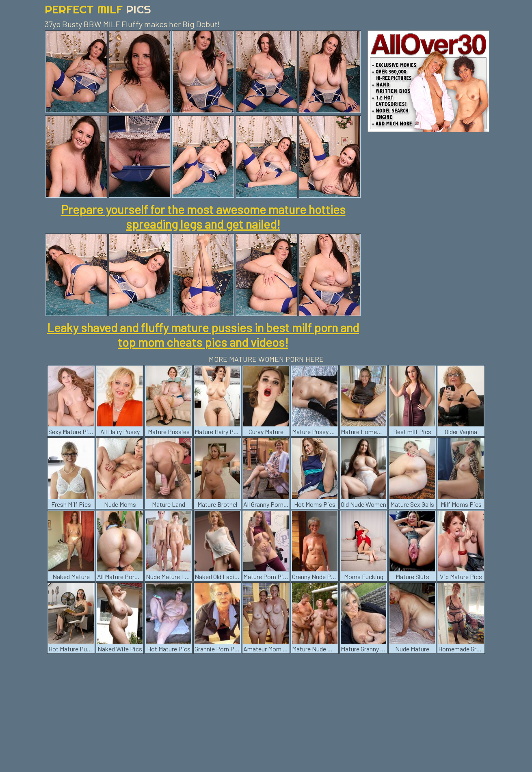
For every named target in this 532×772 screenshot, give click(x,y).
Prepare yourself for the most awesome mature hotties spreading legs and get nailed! (203, 216)
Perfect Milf (98, 9)
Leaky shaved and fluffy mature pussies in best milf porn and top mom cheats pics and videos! (203, 335)
